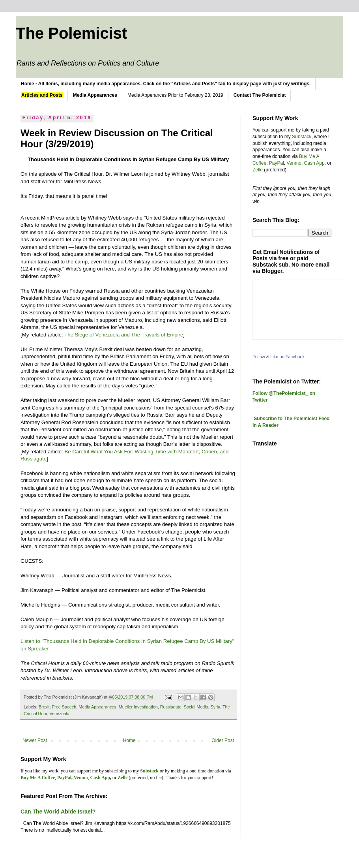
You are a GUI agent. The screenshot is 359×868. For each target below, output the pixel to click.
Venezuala (59, 714)
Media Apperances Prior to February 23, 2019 (175, 95)
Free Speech (64, 707)
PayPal (277, 163)
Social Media (196, 707)
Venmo (294, 163)
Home (129, 740)
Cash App (314, 163)
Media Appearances (97, 707)
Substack (302, 137)
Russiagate (171, 707)
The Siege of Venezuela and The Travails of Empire (124, 335)
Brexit (44, 707)
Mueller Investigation (138, 707)
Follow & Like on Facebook (279, 357)
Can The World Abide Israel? (58, 812)
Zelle (258, 170)
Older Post (223, 740)
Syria (216, 707)
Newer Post (35, 740)
